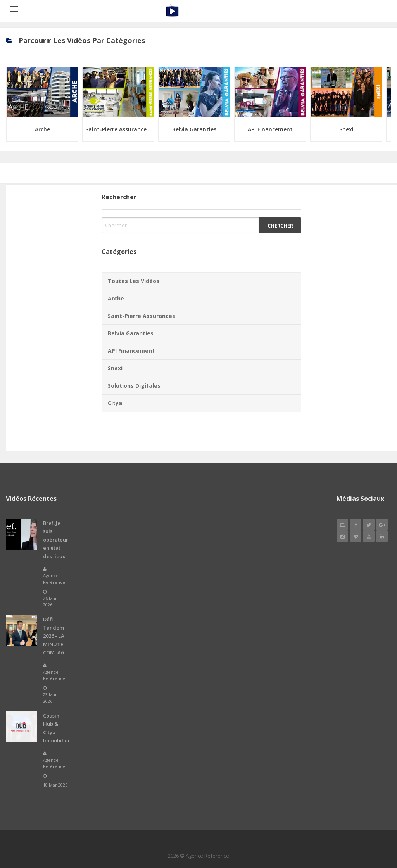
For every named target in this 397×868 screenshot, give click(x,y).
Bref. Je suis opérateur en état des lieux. (56, 540)
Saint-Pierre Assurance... (118, 129)
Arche (42, 129)
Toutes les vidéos (134, 281)
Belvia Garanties (194, 129)
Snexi (346, 129)
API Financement (270, 129)
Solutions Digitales (134, 386)
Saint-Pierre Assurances (142, 316)
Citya (115, 403)
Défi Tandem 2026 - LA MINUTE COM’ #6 (54, 636)
